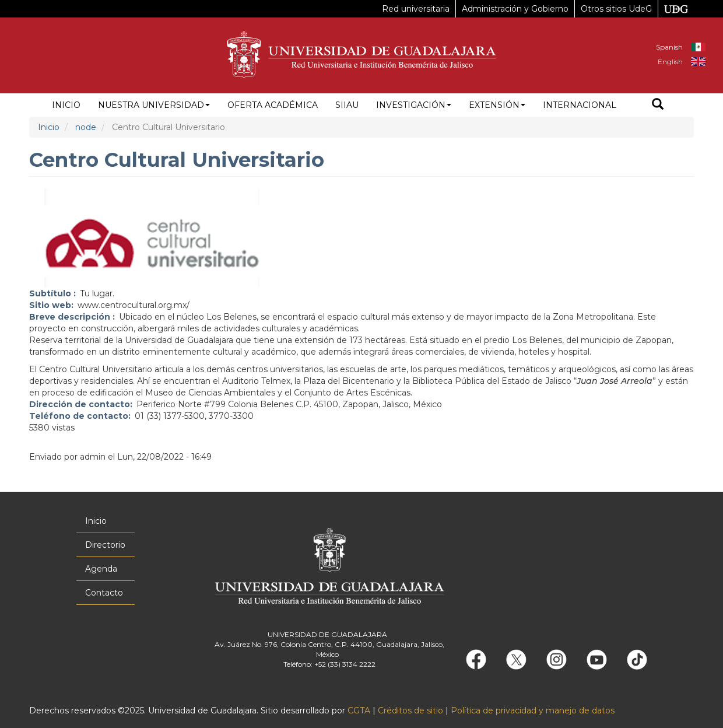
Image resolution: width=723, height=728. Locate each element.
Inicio (66, 105)
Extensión (497, 105)
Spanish (669, 47)
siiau (347, 105)
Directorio (105, 545)
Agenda (101, 569)
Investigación (414, 105)
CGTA (359, 710)
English (670, 62)
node (86, 127)
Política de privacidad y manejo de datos (533, 710)
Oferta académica (273, 105)
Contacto (104, 593)
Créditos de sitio (410, 710)
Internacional (580, 105)
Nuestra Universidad (154, 105)
